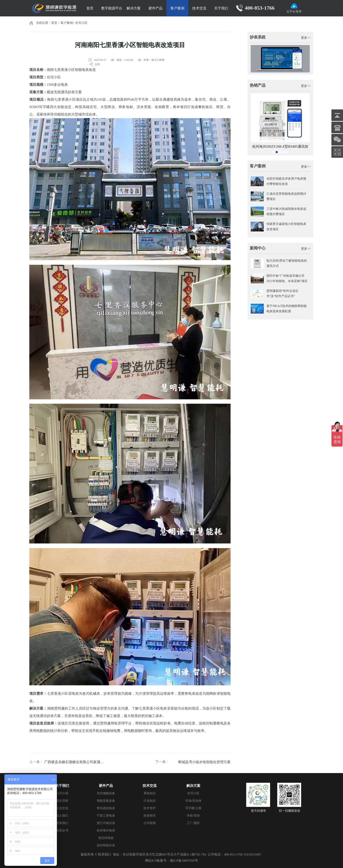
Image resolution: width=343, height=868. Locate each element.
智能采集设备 (106, 801)
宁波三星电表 (106, 816)
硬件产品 (156, 8)
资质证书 (62, 830)
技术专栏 (150, 808)
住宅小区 (81, 23)
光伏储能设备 (106, 793)
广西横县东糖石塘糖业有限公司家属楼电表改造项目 (74, 762)
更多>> (306, 38)
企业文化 (62, 808)
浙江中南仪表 (106, 823)
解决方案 (134, 8)
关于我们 (221, 8)
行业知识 (150, 801)
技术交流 (199, 8)
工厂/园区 (193, 823)
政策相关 (150, 816)
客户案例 (177, 8)
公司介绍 (62, 793)
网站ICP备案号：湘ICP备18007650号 (171, 861)
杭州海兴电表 (106, 830)
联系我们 (62, 823)
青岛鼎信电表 (106, 808)
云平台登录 (294, 8)
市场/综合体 (193, 801)
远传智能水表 (106, 845)
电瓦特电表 (106, 838)
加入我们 (62, 816)
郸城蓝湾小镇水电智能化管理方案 (204, 762)
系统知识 (150, 793)
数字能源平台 (112, 8)
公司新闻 (150, 823)
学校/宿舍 (193, 816)
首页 (90, 8)
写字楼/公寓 (193, 808)
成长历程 (62, 801)
